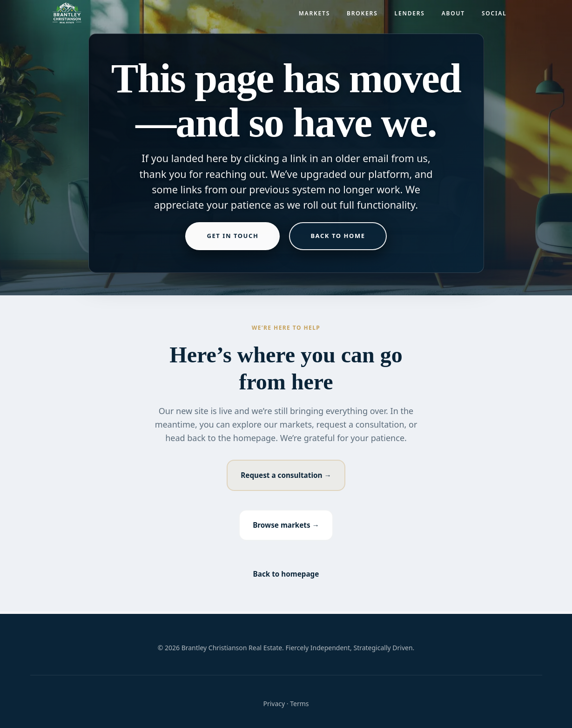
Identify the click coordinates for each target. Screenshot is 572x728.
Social (494, 17)
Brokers (362, 17)
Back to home (338, 236)
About (453, 17)
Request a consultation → (286, 476)
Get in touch (232, 236)
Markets (314, 17)
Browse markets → (286, 527)
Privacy (274, 704)
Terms (299, 704)
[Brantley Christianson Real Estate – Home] (67, 17)
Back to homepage (286, 576)
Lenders (410, 17)
